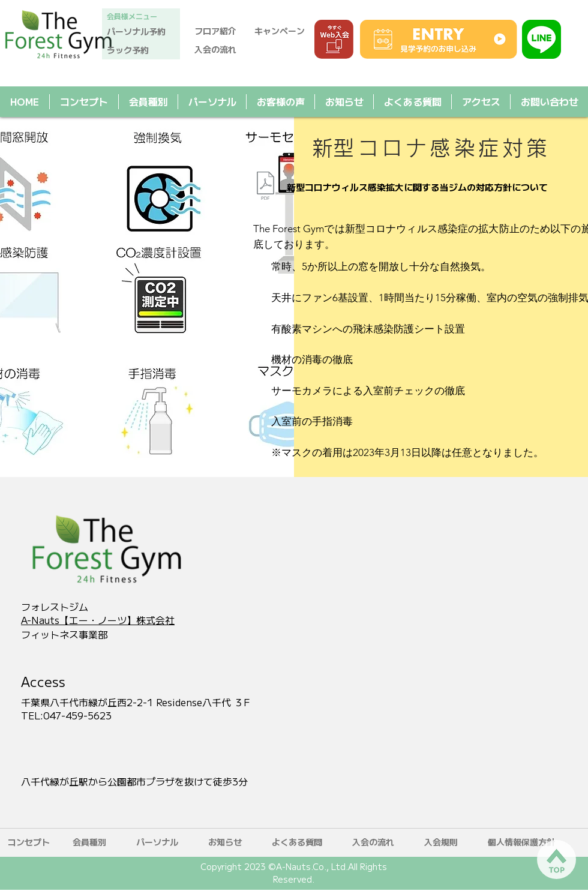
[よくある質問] (297, 842)
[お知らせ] (225, 842)
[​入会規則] (441, 842)
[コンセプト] (29, 842)
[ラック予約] (141, 50)
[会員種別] (89, 842)
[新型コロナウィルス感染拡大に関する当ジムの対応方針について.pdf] (265, 187)
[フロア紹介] (220, 31)
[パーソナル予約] (141, 31)
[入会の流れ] (220, 49)
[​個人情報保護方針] (521, 842)
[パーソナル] (157, 842)
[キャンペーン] (283, 31)
